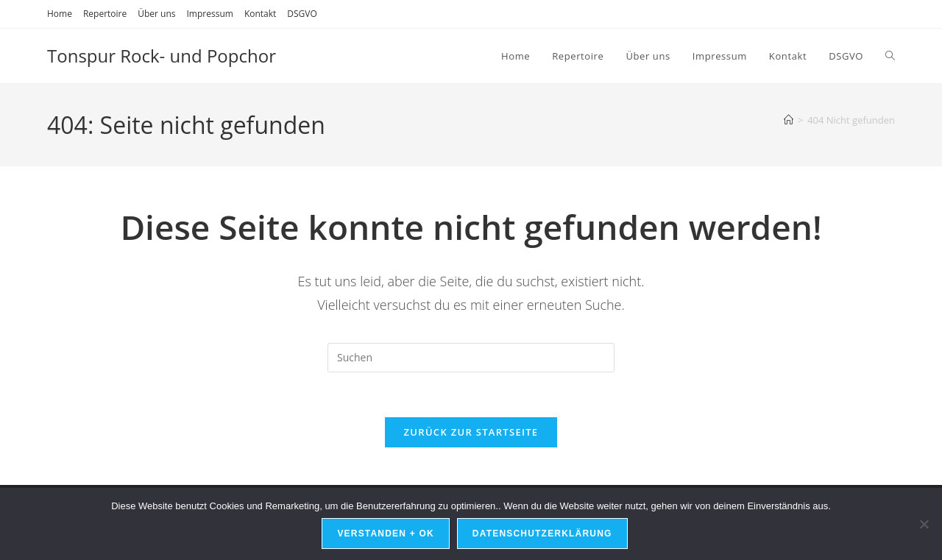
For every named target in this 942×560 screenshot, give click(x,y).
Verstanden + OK (385, 534)
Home (60, 14)
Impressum (210, 14)
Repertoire (105, 14)
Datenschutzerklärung (542, 534)
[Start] (789, 120)
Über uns (156, 14)
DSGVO (302, 14)
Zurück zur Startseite (471, 432)
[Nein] (924, 524)
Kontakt (260, 14)
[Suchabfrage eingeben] (471, 358)
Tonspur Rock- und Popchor (162, 56)
